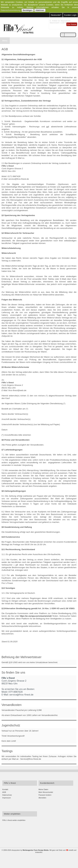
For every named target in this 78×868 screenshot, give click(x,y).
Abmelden (42, 798)
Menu (5, 41)
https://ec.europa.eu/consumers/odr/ (36, 616)
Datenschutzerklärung (11, 10)
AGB (4, 792)
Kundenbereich (47, 783)
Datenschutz (7, 795)
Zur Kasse (72, 24)
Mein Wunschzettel (46, 792)
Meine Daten (43, 789)
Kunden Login (70, 15)
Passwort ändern (45, 795)
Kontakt (5, 789)
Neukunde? (56, 15)
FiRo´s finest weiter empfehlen (14, 820)
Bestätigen (28, 10)
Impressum (7, 798)
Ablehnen (40, 10)
